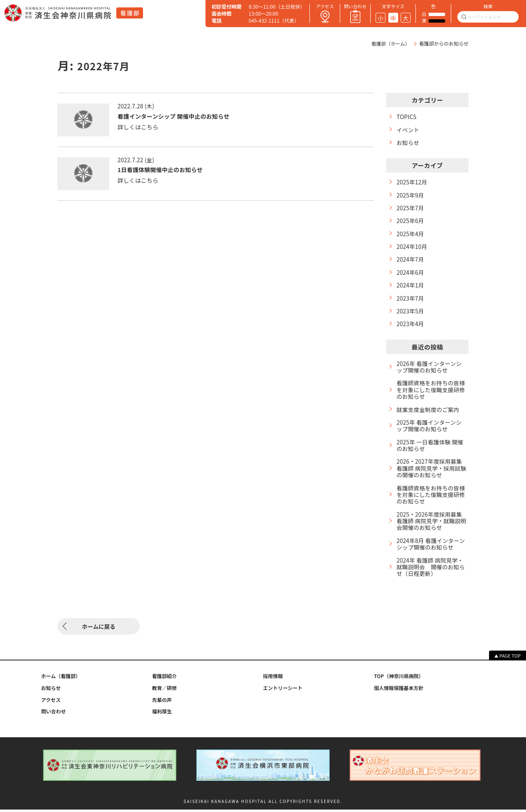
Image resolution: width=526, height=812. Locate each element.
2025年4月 (411, 235)
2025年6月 (411, 222)
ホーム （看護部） (61, 679)
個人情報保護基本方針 (399, 690)
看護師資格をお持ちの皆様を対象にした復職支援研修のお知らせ (429, 393)
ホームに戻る (99, 629)
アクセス (51, 702)
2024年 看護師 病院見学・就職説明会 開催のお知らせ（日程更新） (431, 573)
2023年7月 (411, 300)
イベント (408, 130)
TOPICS (407, 117)
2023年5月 (411, 313)
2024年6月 (411, 274)
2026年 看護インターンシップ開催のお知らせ (430, 370)
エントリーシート (283, 690)
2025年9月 (411, 196)
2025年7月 (411, 209)
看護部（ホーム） (390, 43)
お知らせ (408, 143)
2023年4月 (411, 326)
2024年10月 (412, 248)
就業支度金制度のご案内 (429, 413)
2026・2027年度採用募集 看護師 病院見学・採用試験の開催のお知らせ (431, 473)
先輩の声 (162, 702)
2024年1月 (411, 287)
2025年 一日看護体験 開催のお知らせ (431, 449)
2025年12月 (412, 183)
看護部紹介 (164, 679)
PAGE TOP (510, 658)
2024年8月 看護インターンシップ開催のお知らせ (429, 550)
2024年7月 (411, 261)
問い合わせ (53, 714)
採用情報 (273, 679)
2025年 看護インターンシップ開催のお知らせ (430, 429)
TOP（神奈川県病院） (399, 679)
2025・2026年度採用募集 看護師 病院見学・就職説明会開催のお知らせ (431, 526)
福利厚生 (162, 714)
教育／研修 (164, 690)
